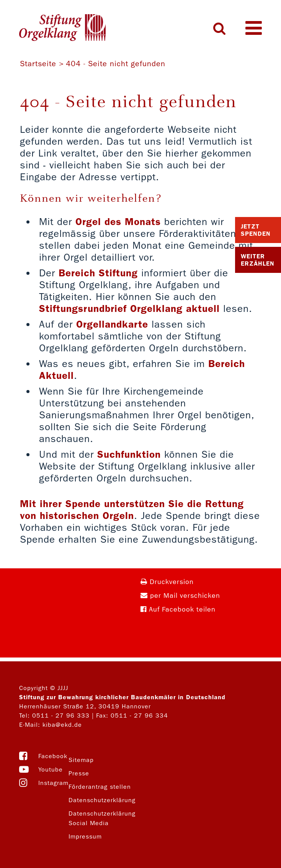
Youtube (51, 769)
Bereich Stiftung (98, 273)
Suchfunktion (129, 454)
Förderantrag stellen (100, 787)
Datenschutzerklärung (102, 800)
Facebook (53, 756)
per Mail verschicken (180, 596)
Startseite (38, 64)
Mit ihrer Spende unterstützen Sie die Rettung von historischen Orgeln (132, 510)
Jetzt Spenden (256, 230)
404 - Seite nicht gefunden (116, 64)
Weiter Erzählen (258, 260)
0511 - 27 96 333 (61, 715)
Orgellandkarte (112, 324)
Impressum (85, 836)
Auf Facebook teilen (178, 609)
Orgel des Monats (118, 222)
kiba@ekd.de (62, 725)
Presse (79, 773)
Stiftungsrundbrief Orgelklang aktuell (129, 309)
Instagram (53, 783)
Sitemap (81, 760)
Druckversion (167, 582)
